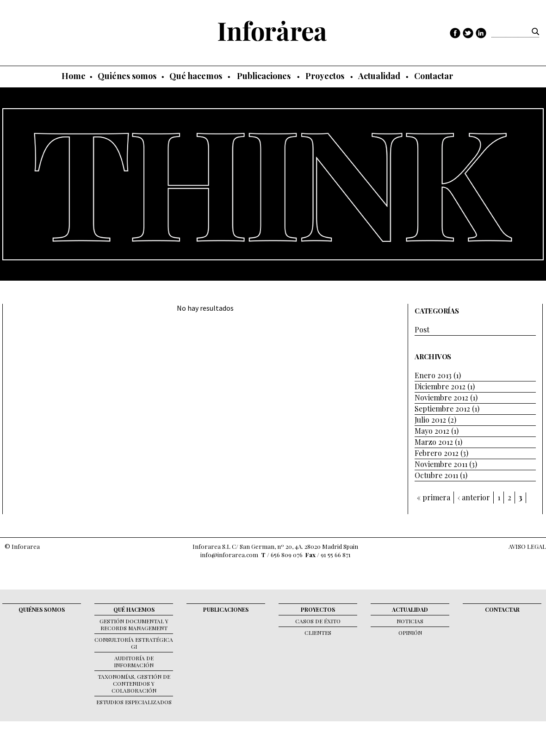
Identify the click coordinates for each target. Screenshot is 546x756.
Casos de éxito (318, 621)
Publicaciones (264, 76)
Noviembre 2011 (441, 464)
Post (422, 329)
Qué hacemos (196, 76)
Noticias (410, 621)
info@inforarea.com (229, 555)
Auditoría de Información (134, 661)
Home (74, 76)
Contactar (434, 76)
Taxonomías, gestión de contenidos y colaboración (134, 683)
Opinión (410, 633)
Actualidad (379, 76)
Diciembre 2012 (440, 386)
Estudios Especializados (134, 702)
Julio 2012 (430, 420)
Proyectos (325, 76)
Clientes (318, 633)
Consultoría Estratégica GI (134, 643)
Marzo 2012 (434, 442)
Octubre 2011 (436, 475)
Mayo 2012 (432, 431)
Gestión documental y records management (134, 624)
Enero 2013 (433, 375)
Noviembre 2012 (441, 397)
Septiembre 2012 (442, 409)
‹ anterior (474, 498)
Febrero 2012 (437, 453)
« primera (434, 498)
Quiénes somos (127, 76)
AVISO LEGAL (527, 546)
